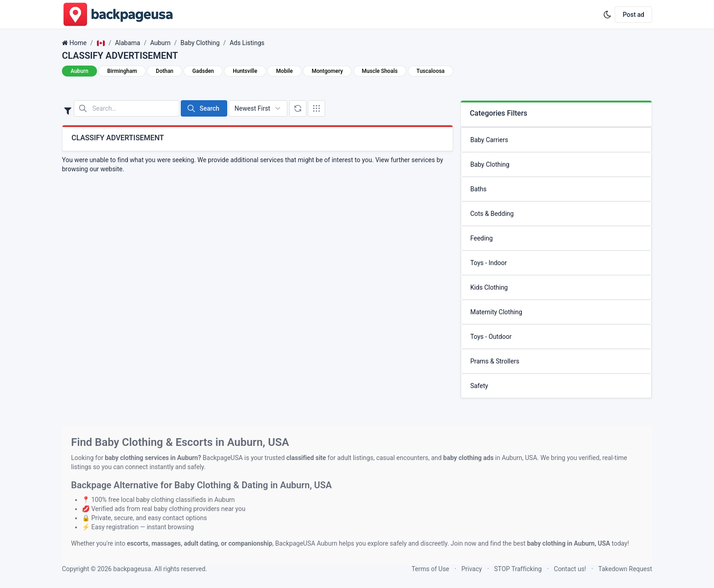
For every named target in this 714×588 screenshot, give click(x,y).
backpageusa (132, 569)
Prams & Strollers (495, 361)
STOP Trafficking (518, 569)
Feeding (482, 238)
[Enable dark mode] (607, 15)
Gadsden (203, 71)
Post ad (633, 15)
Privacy (472, 569)
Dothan (164, 71)
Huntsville (245, 71)
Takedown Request (625, 569)
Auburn (161, 43)
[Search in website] (127, 108)
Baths (479, 189)
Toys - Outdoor (491, 337)
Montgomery (327, 71)
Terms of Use (431, 569)
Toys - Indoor (489, 263)
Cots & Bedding (492, 214)
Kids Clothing (489, 287)
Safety (479, 386)
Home (78, 43)
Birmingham (122, 71)
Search (203, 108)
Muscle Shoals (380, 71)
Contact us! (570, 569)
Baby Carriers (489, 140)
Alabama (127, 43)
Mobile (284, 71)
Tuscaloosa (431, 71)
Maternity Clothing (496, 312)
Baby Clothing (200, 43)
